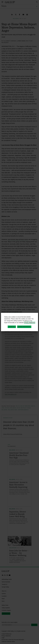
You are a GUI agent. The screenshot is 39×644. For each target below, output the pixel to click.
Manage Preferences (24, 327)
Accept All (12, 327)
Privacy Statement (30, 323)
